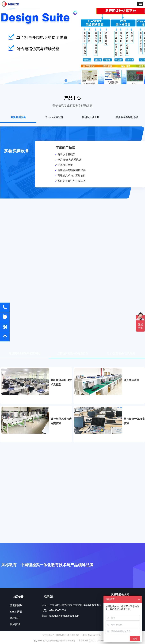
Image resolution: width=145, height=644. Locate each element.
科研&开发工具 (91, 117)
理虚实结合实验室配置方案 (24, 353)
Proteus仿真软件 (54, 117)
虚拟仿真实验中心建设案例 (73, 353)
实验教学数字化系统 (127, 117)
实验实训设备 (18, 117)
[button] (140, 4)
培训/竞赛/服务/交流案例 (121, 353)
